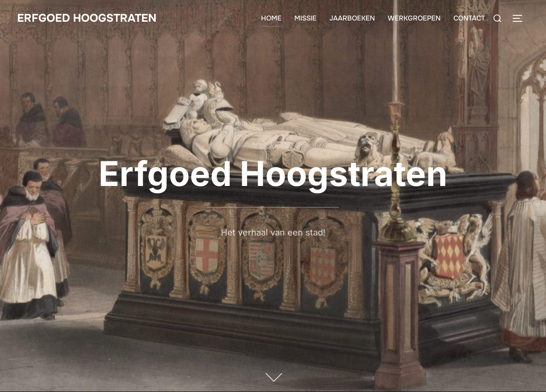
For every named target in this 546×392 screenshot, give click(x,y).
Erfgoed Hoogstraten (87, 18)
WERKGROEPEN (414, 18)
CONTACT (469, 18)
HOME (271, 18)
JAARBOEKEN (352, 18)
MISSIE (305, 18)
